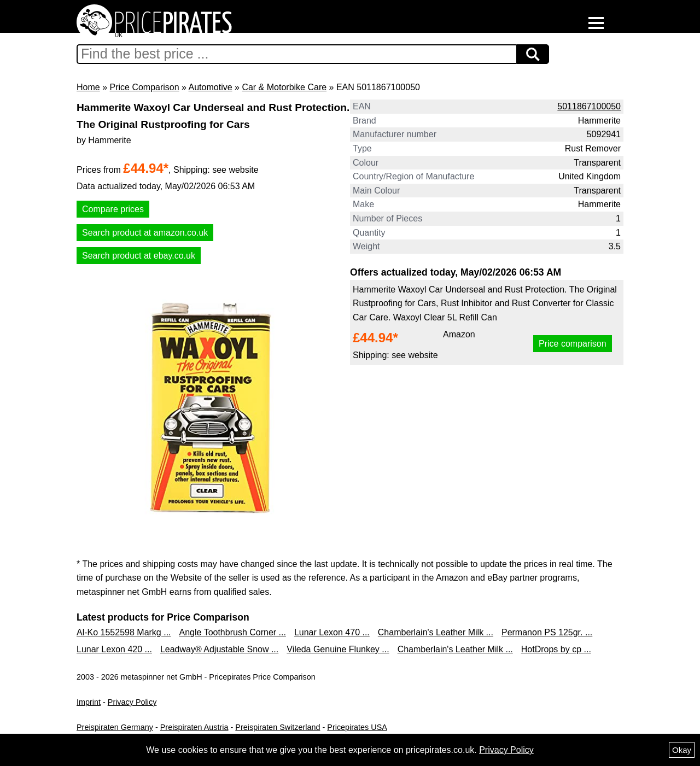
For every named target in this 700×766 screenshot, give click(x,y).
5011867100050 (589, 106)
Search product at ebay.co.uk (139, 256)
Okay (682, 750)
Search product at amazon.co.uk (145, 233)
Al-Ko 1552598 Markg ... (124, 632)
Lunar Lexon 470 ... (332, 632)
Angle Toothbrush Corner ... (233, 632)
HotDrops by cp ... (556, 649)
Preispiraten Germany (115, 727)
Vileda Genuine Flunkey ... (338, 649)
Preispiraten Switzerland (278, 727)
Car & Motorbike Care (284, 87)
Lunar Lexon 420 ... (114, 649)
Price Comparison (144, 87)
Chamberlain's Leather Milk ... (436, 632)
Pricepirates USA (357, 727)
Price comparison (573, 344)
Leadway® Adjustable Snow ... (219, 649)
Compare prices (113, 209)
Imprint (89, 702)
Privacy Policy (132, 702)
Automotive (211, 87)
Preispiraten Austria (194, 727)
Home (88, 87)
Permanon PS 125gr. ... (547, 632)
